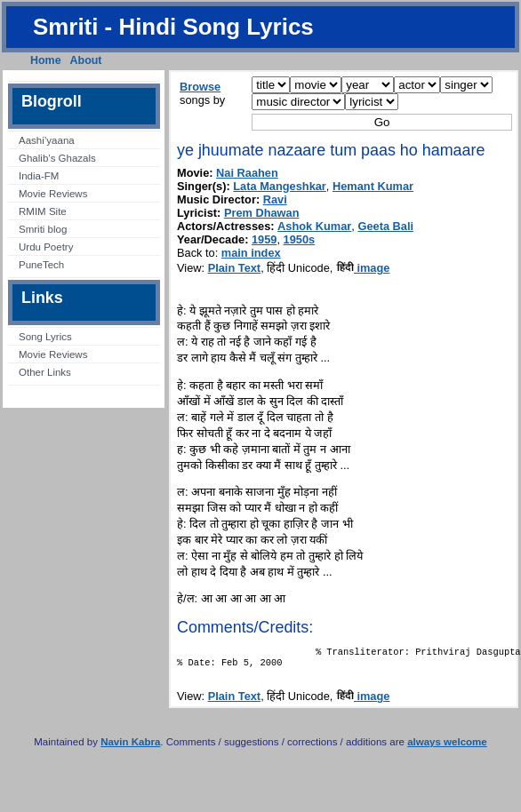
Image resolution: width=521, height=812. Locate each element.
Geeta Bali (385, 226)
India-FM (39, 176)
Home (46, 60)
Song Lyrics (45, 337)
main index (251, 253)
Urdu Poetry (46, 247)
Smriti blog (43, 229)
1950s (300, 239)
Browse (200, 87)
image (363, 268)
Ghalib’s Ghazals (57, 158)
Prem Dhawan (262, 213)
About (86, 60)
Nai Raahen (247, 173)
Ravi (275, 199)
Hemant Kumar (373, 186)
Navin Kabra (130, 747)
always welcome (447, 747)
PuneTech (41, 265)
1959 (264, 239)
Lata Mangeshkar (280, 186)
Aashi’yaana (47, 140)
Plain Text (235, 268)
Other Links (45, 372)
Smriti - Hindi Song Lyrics (173, 27)
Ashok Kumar (314, 226)
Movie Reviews (53, 194)
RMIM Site (43, 211)
